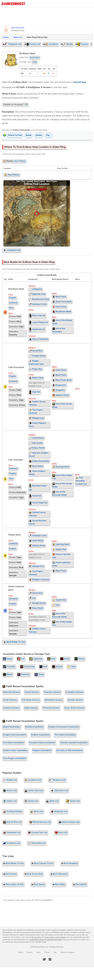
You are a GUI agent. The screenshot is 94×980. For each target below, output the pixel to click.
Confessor (13, 303)
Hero (11, 308)
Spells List (18, 37)
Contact (29, 952)
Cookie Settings (61, 937)
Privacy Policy (37, 937)
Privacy (47, 952)
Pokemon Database (67, 952)
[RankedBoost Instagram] (50, 959)
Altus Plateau (12, 175)
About (21, 952)
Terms (38, 952)
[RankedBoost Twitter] (44, 959)
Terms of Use (50, 937)
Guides (6, 37)
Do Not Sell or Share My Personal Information (46, 940)
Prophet (12, 298)
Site (55, 952)
